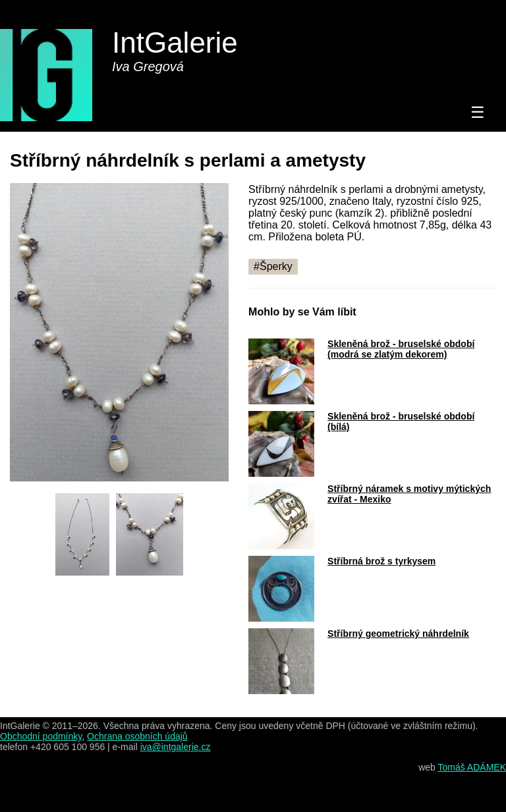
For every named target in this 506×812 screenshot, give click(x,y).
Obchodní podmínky (41, 736)
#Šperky (273, 266)
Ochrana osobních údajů (137, 736)
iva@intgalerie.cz (176, 747)
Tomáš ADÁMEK (472, 767)
